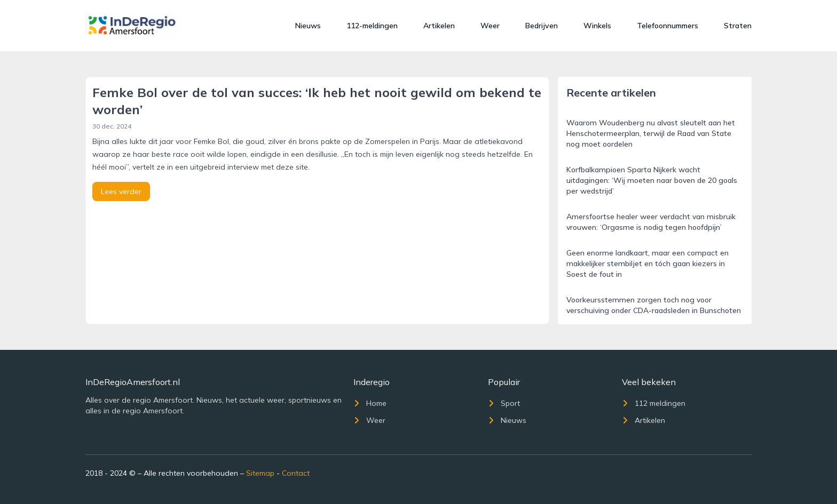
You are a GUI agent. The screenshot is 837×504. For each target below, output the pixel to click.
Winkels (597, 26)
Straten (738, 26)
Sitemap (260, 473)
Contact (296, 473)
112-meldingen (372, 26)
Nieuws (308, 26)
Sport (504, 403)
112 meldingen (654, 403)
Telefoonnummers (668, 26)
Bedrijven (542, 26)
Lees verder (121, 191)
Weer (490, 26)
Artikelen (439, 26)
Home (370, 403)
